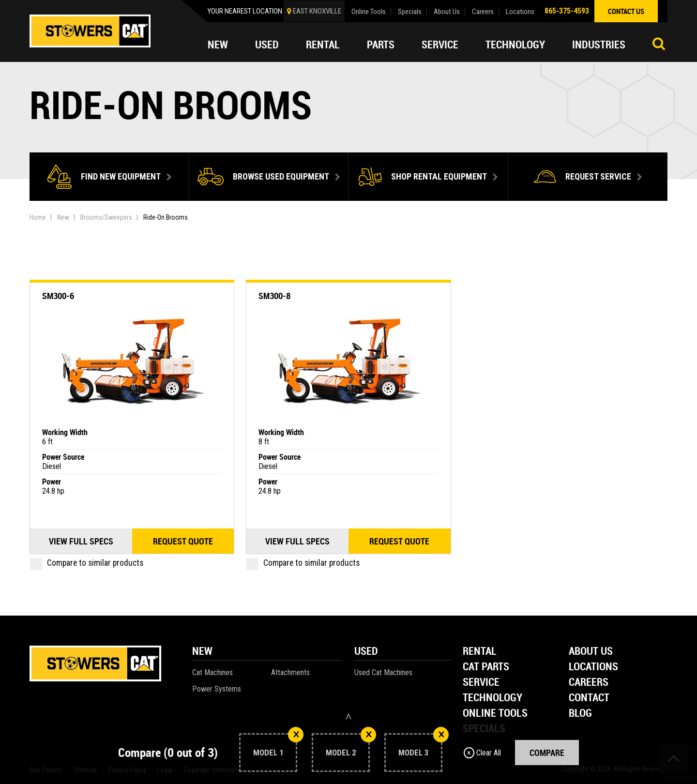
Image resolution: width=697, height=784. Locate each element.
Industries (599, 45)
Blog (580, 714)
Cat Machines (212, 672)
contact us (626, 11)
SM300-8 (274, 296)
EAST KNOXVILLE (317, 11)
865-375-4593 (567, 11)
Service (440, 45)
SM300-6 (58, 296)
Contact (589, 698)
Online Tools (369, 12)
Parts (381, 45)
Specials (410, 12)
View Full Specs (81, 541)
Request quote (183, 541)
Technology (515, 45)
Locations (520, 12)
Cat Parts (486, 667)
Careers (483, 12)
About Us (447, 12)
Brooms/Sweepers (106, 217)
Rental (323, 45)
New (218, 45)
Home (38, 217)
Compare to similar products (87, 563)
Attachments (290, 672)
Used (267, 45)
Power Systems (217, 689)
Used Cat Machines (383, 672)
